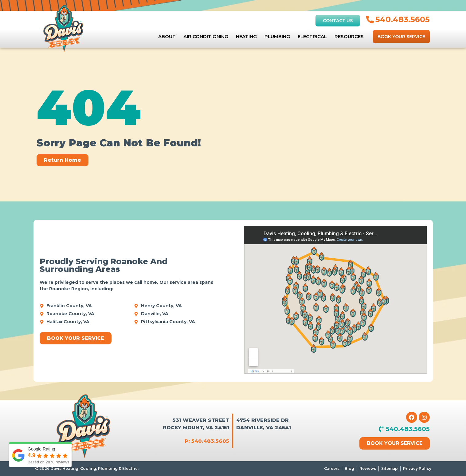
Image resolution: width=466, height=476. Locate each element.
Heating (246, 36)
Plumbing (277, 36)
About (167, 36)
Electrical (312, 36)
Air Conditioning (206, 36)
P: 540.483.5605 (207, 441)
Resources (349, 36)
